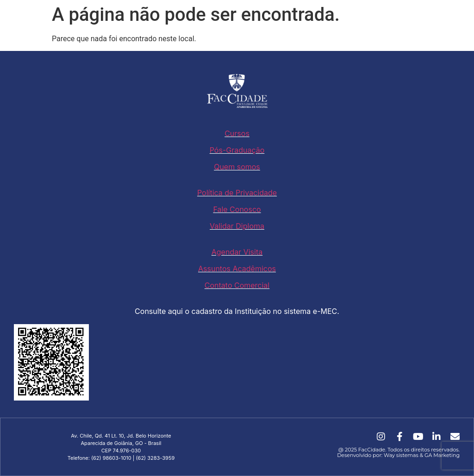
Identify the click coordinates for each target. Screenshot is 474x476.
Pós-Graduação (237, 150)
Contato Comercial (237, 285)
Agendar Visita (237, 252)
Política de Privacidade (237, 193)
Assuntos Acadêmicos (237, 269)
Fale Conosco (237, 209)
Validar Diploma (237, 226)
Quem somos (237, 167)
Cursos (237, 133)
